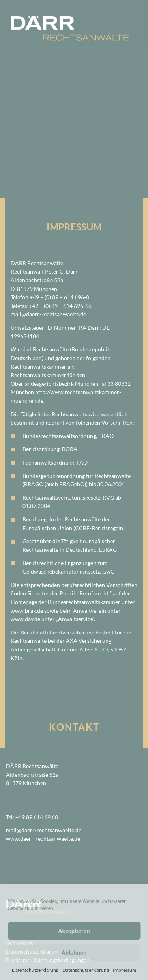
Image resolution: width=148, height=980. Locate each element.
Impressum (125, 970)
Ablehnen (74, 953)
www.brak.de (27, 611)
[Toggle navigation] (123, 9)
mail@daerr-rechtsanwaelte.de (48, 314)
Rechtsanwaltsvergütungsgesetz (61, 498)
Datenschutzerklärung (35, 970)
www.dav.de (25, 619)
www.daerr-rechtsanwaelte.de (43, 839)
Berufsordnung (41, 449)
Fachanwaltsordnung (48, 462)
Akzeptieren (74, 931)
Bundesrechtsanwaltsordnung (59, 436)
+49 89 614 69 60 (37, 817)
